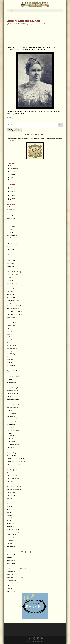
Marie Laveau (10, 473)
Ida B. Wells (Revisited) (13, 377)
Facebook (12, 171)
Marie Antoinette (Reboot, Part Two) (16, 464)
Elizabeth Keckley (11, 328)
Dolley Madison (11, 297)
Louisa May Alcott (11, 436)
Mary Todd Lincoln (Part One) (15, 487)
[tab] (35, 188)
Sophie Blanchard (11, 560)
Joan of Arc (10, 402)
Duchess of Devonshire (13, 309)
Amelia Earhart (11, 227)
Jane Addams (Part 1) (12, 391)
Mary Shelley (10, 484)
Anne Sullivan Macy (12, 235)
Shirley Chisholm (11, 555)
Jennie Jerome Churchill (13, 399)
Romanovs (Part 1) (11, 538)
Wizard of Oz (10, 589)
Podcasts (42, 24)
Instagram (12, 174)
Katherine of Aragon (12, 413)
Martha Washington (12, 476)
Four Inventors (10, 337)
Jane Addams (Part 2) (12, 393)
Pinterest (12, 180)
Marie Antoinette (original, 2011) (15, 459)
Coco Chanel (10, 292)
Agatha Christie (11, 218)
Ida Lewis (9, 379)
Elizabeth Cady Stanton (13, 320)
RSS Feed (12, 166)
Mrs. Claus (9, 498)
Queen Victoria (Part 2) (13, 532)
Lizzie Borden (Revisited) (13, 430)
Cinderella (9, 278)
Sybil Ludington (11, 566)
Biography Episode (30, 24)
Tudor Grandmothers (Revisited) (15, 577)
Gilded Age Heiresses (12, 348)
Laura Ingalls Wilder (12, 422)
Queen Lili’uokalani (12, 521)
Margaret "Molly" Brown (13, 456)
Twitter (12, 177)
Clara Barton (10, 280)
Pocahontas (10, 515)
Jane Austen (10, 396)
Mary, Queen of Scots (12, 495)
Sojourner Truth (11, 558)
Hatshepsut (10, 362)
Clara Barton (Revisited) (13, 283)
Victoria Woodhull (11, 580)
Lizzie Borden (10, 427)
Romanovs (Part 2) (11, 541)
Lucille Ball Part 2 (11, 442)
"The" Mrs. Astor (11, 207)
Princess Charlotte (11, 518)
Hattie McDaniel (11, 365)
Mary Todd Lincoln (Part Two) (15, 490)
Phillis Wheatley (11, 512)
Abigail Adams (10, 212)
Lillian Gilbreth (11, 425)
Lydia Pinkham (11, 447)
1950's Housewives (12, 210)
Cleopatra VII (10, 289)
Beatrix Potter (10, 249)
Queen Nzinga (10, 526)
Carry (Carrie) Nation (12, 269)
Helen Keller (10, 368)
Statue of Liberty (11, 563)
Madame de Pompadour (13, 453)
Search (61, 125)
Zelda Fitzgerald (11, 591)
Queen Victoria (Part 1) (13, 529)
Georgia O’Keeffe (11, 345)
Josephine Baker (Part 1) (13, 405)
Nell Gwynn (10, 504)
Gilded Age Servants (12, 351)
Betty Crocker (10, 263)
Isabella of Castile (11, 382)
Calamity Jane (10, 266)
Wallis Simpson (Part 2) (13, 586)
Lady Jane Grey (11, 416)
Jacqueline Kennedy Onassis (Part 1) (16, 385)
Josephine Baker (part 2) (13, 408)
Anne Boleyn (10, 229)
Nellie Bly (9, 507)
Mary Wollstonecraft (12, 492)
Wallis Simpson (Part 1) (13, 583)
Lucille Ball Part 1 (11, 439)
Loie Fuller (10, 433)
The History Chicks (13, 24)
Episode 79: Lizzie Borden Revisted (23, 21)
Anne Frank (10, 232)
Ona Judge (9, 509)
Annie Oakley (10, 238)
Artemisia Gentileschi (12, 244)
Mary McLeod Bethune (13, 478)
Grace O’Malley (11, 354)
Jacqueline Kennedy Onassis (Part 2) (16, 388)
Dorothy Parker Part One (13, 300)
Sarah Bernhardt (11, 546)
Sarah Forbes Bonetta (12, 549)
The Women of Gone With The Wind (16, 569)
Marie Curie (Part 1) (12, 467)
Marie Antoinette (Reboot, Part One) (16, 461)
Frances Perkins (11, 340)
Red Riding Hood (11, 535)
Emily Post (9, 334)
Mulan (8, 501)
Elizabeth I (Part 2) (12, 326)
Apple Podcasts (14, 169)
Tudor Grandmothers (12, 574)
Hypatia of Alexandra (12, 371)
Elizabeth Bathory (11, 317)
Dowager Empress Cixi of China (15, 306)
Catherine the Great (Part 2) (14, 275)
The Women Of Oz (12, 572)
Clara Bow (9, 286)
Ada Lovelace (10, 215)
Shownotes (47, 24)
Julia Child (9, 410)
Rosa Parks (10, 543)
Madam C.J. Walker (12, 450)
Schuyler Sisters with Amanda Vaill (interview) (19, 552)
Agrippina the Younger (13, 221)
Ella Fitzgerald (10, 331)
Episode (37, 24)
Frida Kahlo (10, 343)
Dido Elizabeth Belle (12, 294)
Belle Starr (9, 255)
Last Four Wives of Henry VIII (15, 419)
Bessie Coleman (11, 261)
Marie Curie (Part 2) (12, 470)
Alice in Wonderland (12, 224)
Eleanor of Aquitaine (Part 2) (14, 314)
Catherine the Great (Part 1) (14, 272)
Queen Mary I (10, 524)
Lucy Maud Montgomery (13, 444)
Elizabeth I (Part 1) (12, 323)
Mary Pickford (10, 481)
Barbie (8, 246)
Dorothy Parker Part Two (13, 303)
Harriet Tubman (11, 357)
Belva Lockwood (11, 258)
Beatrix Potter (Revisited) (13, 252)
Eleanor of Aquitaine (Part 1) (14, 311)
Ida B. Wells (10, 374)
